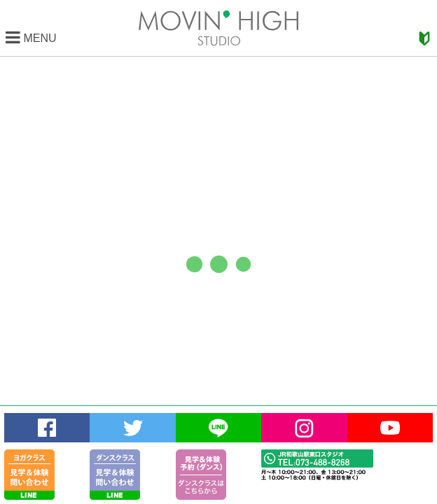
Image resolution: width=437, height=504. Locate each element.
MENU (31, 38)
